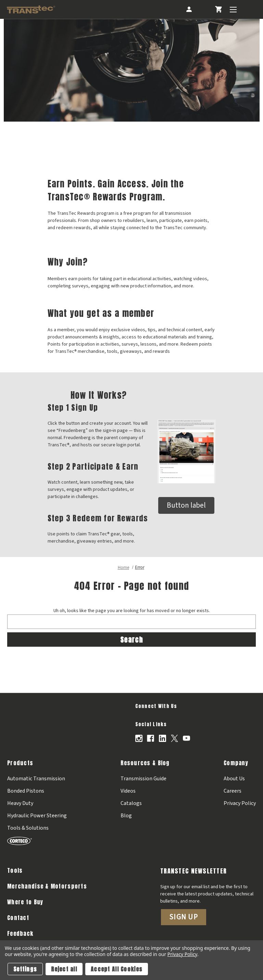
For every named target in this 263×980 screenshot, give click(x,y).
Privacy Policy (240, 803)
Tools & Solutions (28, 828)
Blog (126, 816)
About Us (234, 779)
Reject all (64, 969)
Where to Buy (25, 902)
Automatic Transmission (36, 779)
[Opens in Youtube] (186, 738)
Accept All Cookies (117, 969)
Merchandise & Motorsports (47, 886)
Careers (233, 791)
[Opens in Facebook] (151, 738)
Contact (18, 918)
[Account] (188, 9)
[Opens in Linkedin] (162, 738)
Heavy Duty (20, 803)
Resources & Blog (145, 763)
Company (236, 763)
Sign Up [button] (184, 917)
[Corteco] (37, 840)
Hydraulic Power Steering (37, 816)
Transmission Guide (143, 779)
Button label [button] (186, 505)
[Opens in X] (174, 738)
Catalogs (131, 803)
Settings (25, 969)
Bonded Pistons (26, 791)
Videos (128, 791)
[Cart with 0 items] (218, 9)
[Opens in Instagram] (139, 738)
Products (20, 763)
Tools (15, 870)
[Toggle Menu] (233, 9)
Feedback (20, 933)
